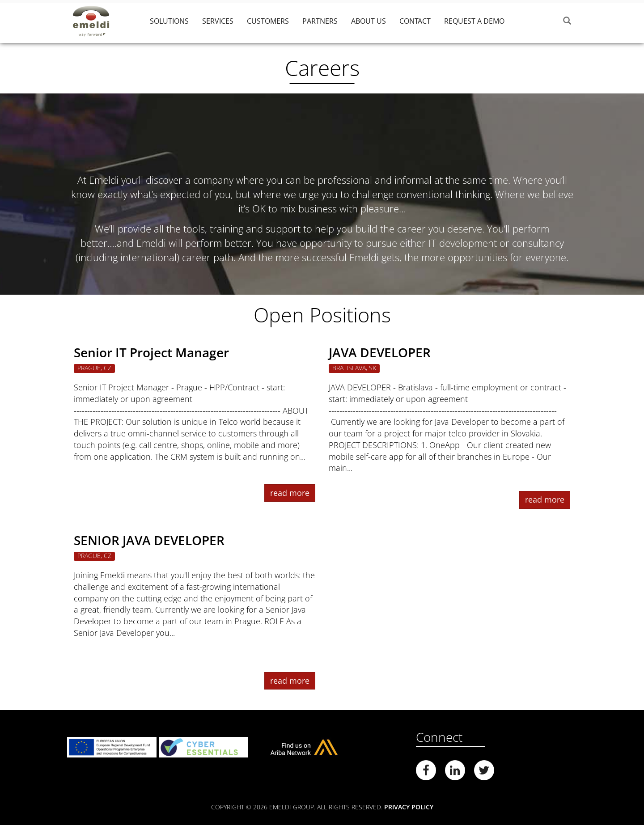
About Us (369, 21)
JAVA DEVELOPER (380, 352)
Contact (415, 21)
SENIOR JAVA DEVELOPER (149, 540)
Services (218, 21)
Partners (320, 21)
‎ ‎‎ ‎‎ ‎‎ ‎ (521, 21)
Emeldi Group (98, 21)
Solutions (169, 21)
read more (290, 493)
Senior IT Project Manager (151, 352)
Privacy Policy (409, 807)
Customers (268, 21)
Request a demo (474, 21)
